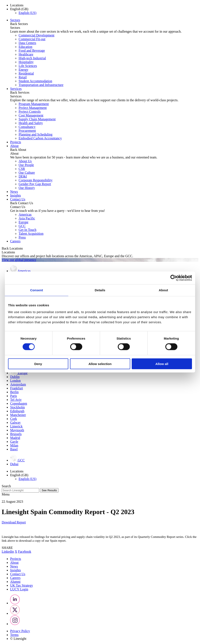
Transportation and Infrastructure (41, 85)
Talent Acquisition (31, 234)
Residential (26, 73)
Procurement (27, 131)
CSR (22, 169)
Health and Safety (31, 123)
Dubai (14, 464)
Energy (23, 70)
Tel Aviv (16, 400)
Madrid (15, 438)
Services (16, 89)
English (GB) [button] (19, 9)
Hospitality (26, 62)
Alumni (15, 582)
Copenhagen (19, 403)
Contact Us (18, 199)
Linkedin (8, 552)
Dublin (15, 377)
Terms (14, 635)
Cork (14, 419)
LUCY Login (19, 589)
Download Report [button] (14, 522)
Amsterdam (18, 384)
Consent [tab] (37, 290)
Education (25, 47)
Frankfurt (16, 388)
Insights (16, 195)
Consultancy (27, 127)
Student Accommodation (35, 81)
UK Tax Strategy (22, 585)
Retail (23, 77)
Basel (14, 449)
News (14, 192)
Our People (26, 165)
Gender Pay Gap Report (35, 184)
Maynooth (17, 430)
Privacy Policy (20, 631)
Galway (15, 423)
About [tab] (163, 290)
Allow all (162, 364)
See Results (49, 490)
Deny (38, 364)
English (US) (27, 13)
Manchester (18, 415)
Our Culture (27, 173)
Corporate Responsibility (36, 180)
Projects (16, 142)
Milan (14, 445)
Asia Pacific (27, 218)
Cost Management (31, 115)
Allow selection (100, 364)
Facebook (25, 552)
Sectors (15, 20)
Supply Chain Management (37, 119)
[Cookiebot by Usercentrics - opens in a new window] (173, 278)
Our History (27, 188)
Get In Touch (27, 230)
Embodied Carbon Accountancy (40, 138)
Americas (25, 214)
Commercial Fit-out (32, 39)
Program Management (34, 104)
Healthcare (26, 54)
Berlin (14, 392)
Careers (15, 241)
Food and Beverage (32, 51)
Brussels (16, 434)
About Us (25, 161)
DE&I (23, 176)
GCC (22, 226)
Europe (23, 222)
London (15, 381)
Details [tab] (100, 290)
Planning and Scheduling (36, 134)
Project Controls (30, 112)
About (14, 146)
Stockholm (17, 407)
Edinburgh (17, 411)
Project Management (33, 108)
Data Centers (27, 43)
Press (22, 237)
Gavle (14, 442)
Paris (14, 396)
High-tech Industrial (32, 58)
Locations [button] (17, 5)
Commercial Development (36, 35)
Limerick (16, 426)
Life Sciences (28, 66)
